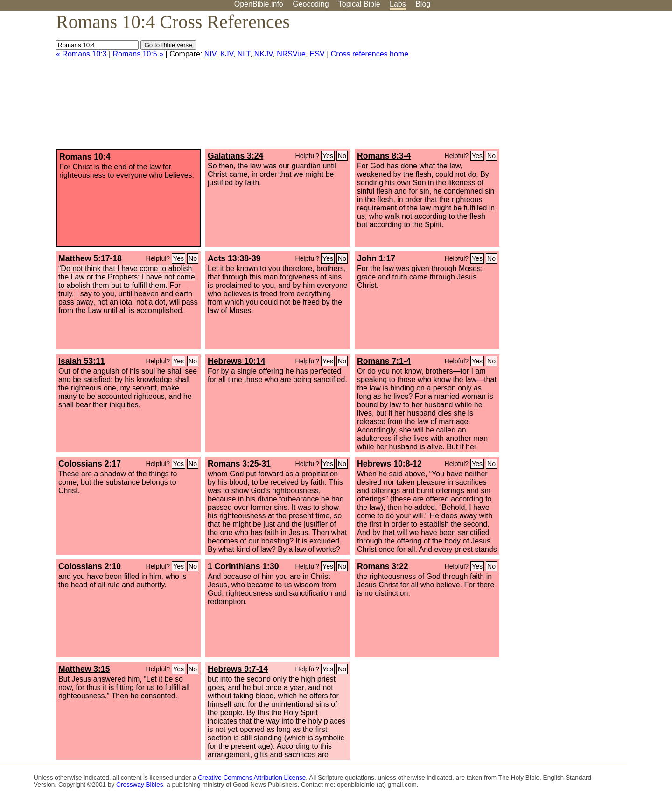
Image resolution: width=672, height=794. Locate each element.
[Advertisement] (578, 84)
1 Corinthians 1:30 (243, 566)
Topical (359, 4)
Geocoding (311, 4)
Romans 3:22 (383, 566)
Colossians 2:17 (90, 464)
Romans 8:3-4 (384, 156)
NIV (210, 54)
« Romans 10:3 (81, 54)
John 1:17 (376, 258)
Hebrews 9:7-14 (238, 669)
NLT (244, 54)
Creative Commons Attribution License (252, 777)
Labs (398, 4)
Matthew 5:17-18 (90, 258)
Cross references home (370, 54)
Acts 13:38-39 (234, 258)
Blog (423, 4)
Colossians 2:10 (90, 566)
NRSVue (291, 54)
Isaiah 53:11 (82, 361)
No (342, 156)
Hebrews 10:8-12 (389, 464)
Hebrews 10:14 (236, 361)
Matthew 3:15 (84, 669)
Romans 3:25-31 (239, 464)
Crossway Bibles (140, 784)
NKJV (263, 54)
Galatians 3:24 (235, 156)
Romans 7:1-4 (384, 361)
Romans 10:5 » (138, 54)
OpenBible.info (259, 4)
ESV (317, 54)
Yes (328, 156)
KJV (227, 54)
